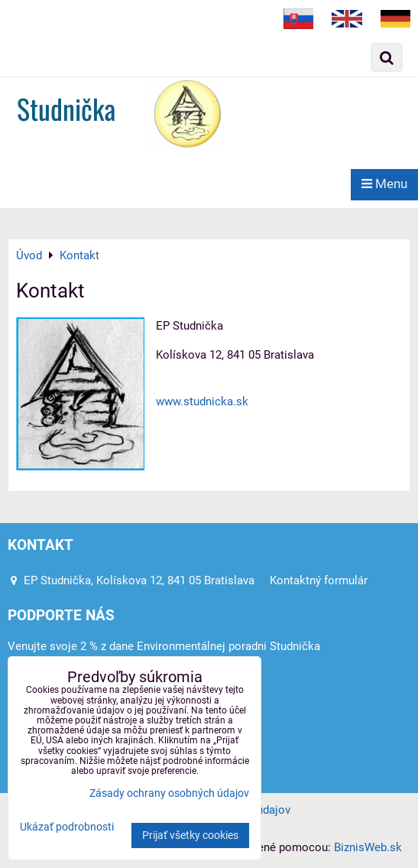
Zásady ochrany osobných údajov (169, 793)
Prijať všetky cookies (190, 835)
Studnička (66, 108)
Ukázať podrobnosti (67, 827)
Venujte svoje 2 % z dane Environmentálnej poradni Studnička (164, 646)
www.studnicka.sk (202, 401)
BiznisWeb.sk (368, 847)
